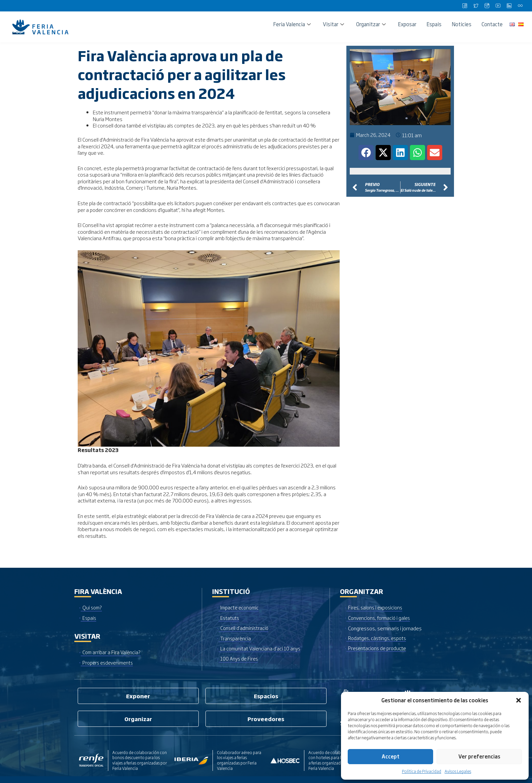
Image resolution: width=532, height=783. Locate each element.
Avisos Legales (458, 771)
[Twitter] (476, 6)
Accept (391, 756)
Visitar (333, 24)
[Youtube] (498, 6)
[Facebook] (465, 6)
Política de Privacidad (422, 771)
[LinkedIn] (509, 6)
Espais (434, 24)
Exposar (407, 24)
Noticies (462, 24)
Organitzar (371, 24)
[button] (519, 700)
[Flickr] (520, 6)
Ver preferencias (479, 756)
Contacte (492, 24)
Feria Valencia (292, 24)
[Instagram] (487, 6)
